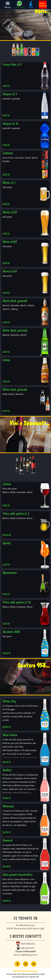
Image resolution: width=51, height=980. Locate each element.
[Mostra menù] (8, 3)
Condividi (20, 7)
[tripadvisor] (34, 964)
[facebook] (17, 964)
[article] (26, 76)
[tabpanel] (26, 974)
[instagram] (26, 964)
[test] (43, 5)
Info (31, 7)
